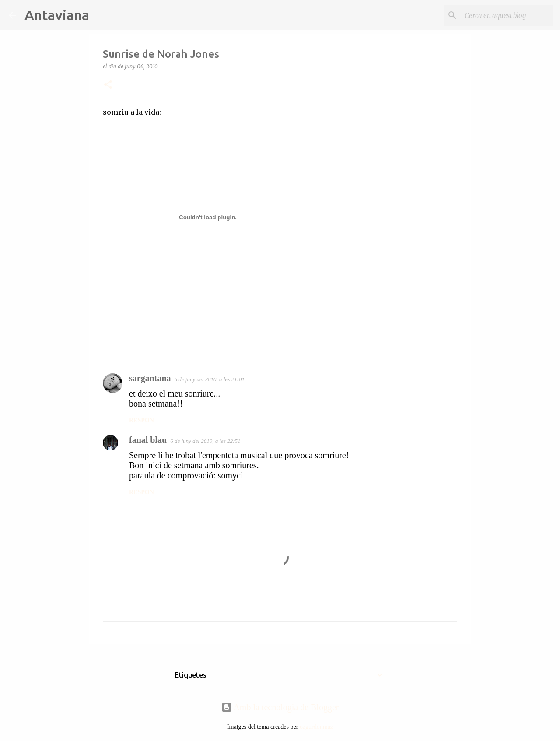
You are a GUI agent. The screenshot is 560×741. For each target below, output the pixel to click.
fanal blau (148, 440)
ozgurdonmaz (316, 727)
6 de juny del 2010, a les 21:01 (210, 379)
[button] (108, 85)
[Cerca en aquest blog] (507, 15)
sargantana (150, 378)
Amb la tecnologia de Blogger (280, 707)
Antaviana (57, 15)
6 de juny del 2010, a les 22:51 (205, 441)
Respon (142, 420)
